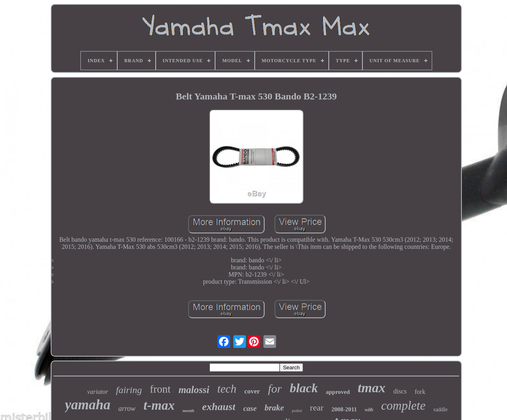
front (160, 389)
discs (400, 391)
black (304, 388)
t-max (159, 405)
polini (297, 410)
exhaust (219, 407)
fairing (129, 390)
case (250, 408)
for (275, 388)
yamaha (88, 405)
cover (252, 391)
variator (97, 392)
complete (403, 406)
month (188, 410)
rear (317, 408)
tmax (372, 388)
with (369, 410)
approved (338, 392)
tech (227, 389)
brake (274, 408)
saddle (440, 409)
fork (420, 392)
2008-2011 (344, 409)
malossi (194, 390)
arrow (127, 409)
